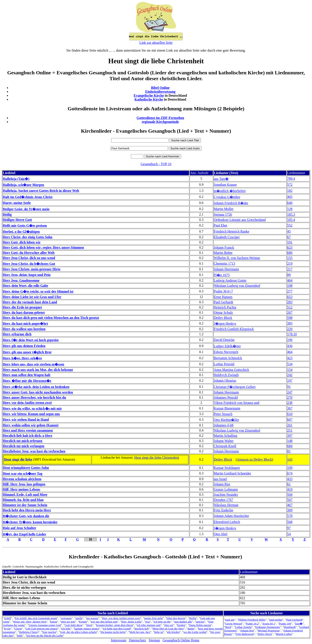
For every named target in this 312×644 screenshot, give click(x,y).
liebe (20, 635)
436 (290, 346)
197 (290, 381)
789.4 (291, 179)
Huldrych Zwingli (226, 375)
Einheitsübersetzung (160, 92)
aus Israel (220, 479)
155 (290, 258)
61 (289, 484)
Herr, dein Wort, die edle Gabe (25, 286)
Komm (83, 622)
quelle (79, 618)
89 (289, 275)
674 (290, 473)
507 (290, 500)
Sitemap (154, 640)
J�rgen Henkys (225, 324)
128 (290, 209)
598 (290, 318)
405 (290, 197)
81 (289, 451)
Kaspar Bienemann (227, 408)
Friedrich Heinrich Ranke (232, 231)
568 (290, 522)
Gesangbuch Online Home (181, 640)
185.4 (291, 220)
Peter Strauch (223, 414)
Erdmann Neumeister (268, 627)
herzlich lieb (141, 629)
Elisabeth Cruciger (227, 237)
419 (290, 489)
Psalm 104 (285, 624)
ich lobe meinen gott (149, 625)
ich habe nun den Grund (117, 629)
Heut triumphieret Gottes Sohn (26, 468)
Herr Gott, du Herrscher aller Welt (29, 253)
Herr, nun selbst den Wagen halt (27, 375)
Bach (228, 627)
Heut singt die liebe (18, 459)
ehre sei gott (68, 622)
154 (290, 370)
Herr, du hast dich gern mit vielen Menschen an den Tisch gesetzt (51, 318)
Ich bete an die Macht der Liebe (45, 635)
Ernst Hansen (223, 297)
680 (290, 253)
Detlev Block (223, 318)
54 (289, 534)
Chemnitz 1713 (224, 263)
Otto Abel (221, 534)
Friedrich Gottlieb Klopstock (234, 329)
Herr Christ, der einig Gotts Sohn (28, 237)
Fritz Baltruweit (245, 634)
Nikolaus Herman (226, 505)
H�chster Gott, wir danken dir (26, 516)
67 (289, 237)
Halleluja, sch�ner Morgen (23, 185)
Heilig (7, 214)
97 (289, 528)
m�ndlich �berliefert (230, 191)
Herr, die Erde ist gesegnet (22, 307)
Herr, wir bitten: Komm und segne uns (31, 414)
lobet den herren (176, 618)
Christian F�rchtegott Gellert (235, 387)
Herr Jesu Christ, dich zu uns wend (29, 258)
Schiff (7, 618)
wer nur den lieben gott (104, 622)
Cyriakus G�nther (227, 197)
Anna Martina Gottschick (232, 370)
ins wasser (92, 618)
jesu (147, 622)
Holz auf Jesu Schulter (19, 528)
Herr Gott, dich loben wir (22, 242)
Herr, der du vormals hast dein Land (30, 302)
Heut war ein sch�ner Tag (23, 474)
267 (290, 312)
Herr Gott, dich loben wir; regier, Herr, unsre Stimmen (43, 247)
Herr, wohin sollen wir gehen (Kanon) (31, 425)
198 (290, 286)
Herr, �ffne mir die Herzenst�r (27, 381)
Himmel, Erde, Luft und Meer (25, 495)
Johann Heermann (226, 269)
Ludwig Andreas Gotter (230, 280)
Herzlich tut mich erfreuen (23, 441)
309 (290, 510)
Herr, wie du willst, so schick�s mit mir (32, 408)
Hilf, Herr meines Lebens (21, 489)
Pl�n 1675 (222, 275)
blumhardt (290, 627)
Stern (89, 625)
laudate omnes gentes (87, 629)
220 (290, 329)
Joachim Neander (226, 495)
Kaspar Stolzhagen (227, 468)
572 (290, 185)
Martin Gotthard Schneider (232, 473)
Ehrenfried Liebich (227, 522)
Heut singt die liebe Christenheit (157, 457)
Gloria (18, 629)
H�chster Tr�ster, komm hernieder (30, 522)
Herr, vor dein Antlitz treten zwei (27, 403)
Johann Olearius (225, 381)
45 (289, 231)
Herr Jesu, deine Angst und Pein (27, 275)
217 (290, 269)
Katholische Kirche (149, 99)
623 (290, 247)
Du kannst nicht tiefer (113, 632)
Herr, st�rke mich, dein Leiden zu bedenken (36, 387)
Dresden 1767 (223, 500)
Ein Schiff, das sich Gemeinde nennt (36, 618)
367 (290, 408)
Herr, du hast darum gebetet (24, 312)
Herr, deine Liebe (131, 622)
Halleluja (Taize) (29, 632)
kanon (54, 622)
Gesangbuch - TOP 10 (156, 164)
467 (290, 505)
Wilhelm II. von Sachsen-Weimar (237, 258)
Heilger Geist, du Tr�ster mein (26, 209)
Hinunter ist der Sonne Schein (25, 505)
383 (290, 323)
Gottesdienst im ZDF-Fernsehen (160, 118)
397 (290, 436)
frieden (181, 625)
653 (290, 297)
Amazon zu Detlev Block (254, 459)
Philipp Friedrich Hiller (252, 620)
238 (290, 403)
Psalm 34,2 (252, 624)
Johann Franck (224, 247)
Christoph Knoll (225, 446)
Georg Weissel (233, 624)
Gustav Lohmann (226, 489)
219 (290, 263)
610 (290, 414)
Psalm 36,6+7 (223, 291)
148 (290, 441)
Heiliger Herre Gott (17, 220)
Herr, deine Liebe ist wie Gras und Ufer (32, 297)
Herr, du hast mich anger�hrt (25, 324)
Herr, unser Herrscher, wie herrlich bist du (34, 397)
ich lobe (66, 629)
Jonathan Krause (225, 185)
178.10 (292, 334)
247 (290, 392)
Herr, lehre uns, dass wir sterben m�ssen (33, 364)
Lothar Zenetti (243, 627)
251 (290, 430)
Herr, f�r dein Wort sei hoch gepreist (31, 340)
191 (290, 242)
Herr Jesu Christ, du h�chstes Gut (29, 264)
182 (290, 191)
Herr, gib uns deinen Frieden (24, 346)
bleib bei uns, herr (140, 632)
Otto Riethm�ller (227, 420)
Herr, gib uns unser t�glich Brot (27, 352)
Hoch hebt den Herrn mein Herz (27, 510)
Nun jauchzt (49, 632)
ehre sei (169, 625)
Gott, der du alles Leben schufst (78, 632)
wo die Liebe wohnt (195, 632)
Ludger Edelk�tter (227, 346)
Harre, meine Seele (17, 203)
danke (191, 629)
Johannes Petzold (226, 397)
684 (290, 446)
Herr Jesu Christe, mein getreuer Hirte (32, 269)
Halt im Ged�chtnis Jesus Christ (28, 197)
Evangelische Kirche (149, 95)
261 (290, 425)
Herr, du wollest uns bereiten (24, 329)
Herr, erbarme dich (17, 334)
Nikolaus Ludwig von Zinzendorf (237, 286)
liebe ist (159, 632)
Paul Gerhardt (223, 302)
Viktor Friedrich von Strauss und (237, 403)
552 (290, 225)
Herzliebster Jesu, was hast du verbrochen (34, 451)
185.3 (291, 214)
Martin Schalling (226, 436)
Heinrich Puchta (225, 307)
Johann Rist (222, 484)
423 (290, 358)
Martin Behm (223, 253)
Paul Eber (221, 225)
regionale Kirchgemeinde (160, 122)
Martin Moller (224, 209)
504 (290, 495)
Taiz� (299, 624)
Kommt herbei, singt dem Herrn (115, 625)
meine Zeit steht (153, 618)
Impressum (119, 640)
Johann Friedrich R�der (231, 203)
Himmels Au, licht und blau (23, 500)
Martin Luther (284, 634)
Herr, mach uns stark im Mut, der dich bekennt (38, 370)
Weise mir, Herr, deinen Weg (30, 622)
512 (290, 307)
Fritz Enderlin (223, 510)
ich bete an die (162, 622)
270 (290, 397)
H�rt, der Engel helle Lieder (24, 534)
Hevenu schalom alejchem (22, 479)
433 (290, 479)
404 (290, 280)
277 (290, 291)
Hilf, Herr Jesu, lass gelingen (24, 484)
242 (290, 375)
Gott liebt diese (74, 625)
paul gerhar (276, 620)
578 (290, 516)
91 (289, 387)
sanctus (200, 622)
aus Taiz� (221, 179)
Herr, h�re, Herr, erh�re (22, 358)
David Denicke (224, 340)
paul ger (230, 620)
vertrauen (66, 618)
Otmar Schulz (223, 312)
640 (290, 203)
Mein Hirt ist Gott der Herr (168, 629)
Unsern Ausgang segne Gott (45, 625)
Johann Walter (224, 441)
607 (290, 420)
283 (290, 302)
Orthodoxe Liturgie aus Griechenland (240, 220)
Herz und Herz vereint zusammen (28, 430)
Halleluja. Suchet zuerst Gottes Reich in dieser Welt (41, 191)
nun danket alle (183, 622)
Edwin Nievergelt (226, 352)
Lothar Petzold (224, 364)
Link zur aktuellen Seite (156, 43)
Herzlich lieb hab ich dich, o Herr (28, 436)
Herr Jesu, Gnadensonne (21, 280)
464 (290, 352)
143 (290, 459)
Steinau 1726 (223, 214)
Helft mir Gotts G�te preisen (25, 226)
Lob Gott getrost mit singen (41, 629)
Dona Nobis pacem (200, 625)
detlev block (265, 634)
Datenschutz (137, 640)
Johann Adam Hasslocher (232, 516)
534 (290, 364)
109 (290, 468)
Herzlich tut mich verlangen (24, 446)
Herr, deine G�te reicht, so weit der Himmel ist (38, 291)
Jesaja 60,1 (269, 624)
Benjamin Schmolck (228, 358)
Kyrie (7, 629)
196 (290, 340)
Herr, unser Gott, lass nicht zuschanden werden (38, 392)
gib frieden (173, 632)
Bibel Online (160, 88)
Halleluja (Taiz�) (16, 179)
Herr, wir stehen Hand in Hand (26, 420)
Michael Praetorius (269, 630)
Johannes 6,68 (224, 425)
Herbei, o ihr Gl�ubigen (21, 232)
